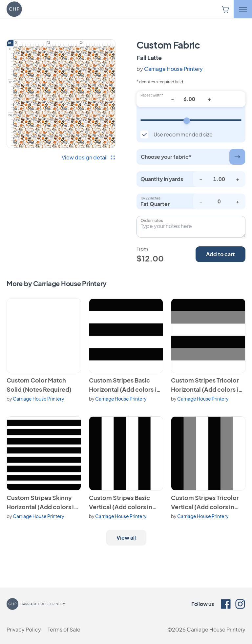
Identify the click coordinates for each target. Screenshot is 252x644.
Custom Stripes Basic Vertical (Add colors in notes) (121, 503)
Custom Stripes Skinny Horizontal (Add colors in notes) (42, 503)
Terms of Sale (64, 629)
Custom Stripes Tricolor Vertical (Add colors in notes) (205, 503)
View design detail (89, 157)
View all (126, 538)
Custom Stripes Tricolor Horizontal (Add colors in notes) (206, 385)
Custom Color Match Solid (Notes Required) (39, 385)
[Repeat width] (191, 120)
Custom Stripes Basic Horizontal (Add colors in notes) (124, 385)
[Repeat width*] (191, 99)
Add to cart (220, 254)
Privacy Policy (24, 629)
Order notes (152, 220)
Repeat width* (152, 95)
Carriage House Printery (173, 69)
